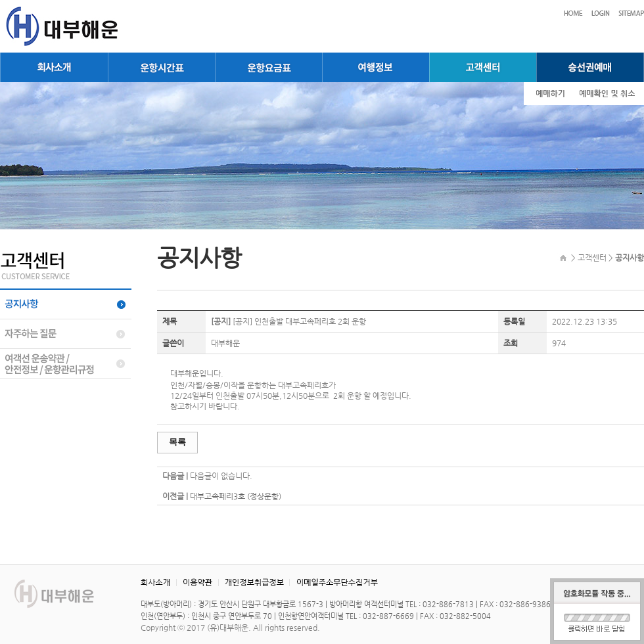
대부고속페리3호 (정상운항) (236, 496)
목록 (177, 442)
